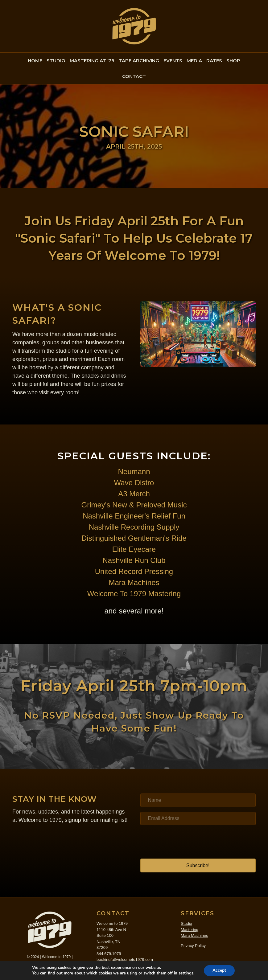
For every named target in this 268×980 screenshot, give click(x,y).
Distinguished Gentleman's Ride (134, 538)
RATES (214, 61)
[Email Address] (198, 818)
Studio (186, 923)
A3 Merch (134, 494)
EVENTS (173, 61)
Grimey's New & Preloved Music (134, 505)
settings (185, 973)
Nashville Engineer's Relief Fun (134, 516)
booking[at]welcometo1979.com (125, 959)
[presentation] (187, 842)
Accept (219, 970)
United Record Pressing (134, 571)
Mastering (190, 930)
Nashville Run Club (134, 560)
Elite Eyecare (134, 549)
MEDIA (194, 61)
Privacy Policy (193, 946)
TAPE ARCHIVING (139, 61)
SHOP (233, 61)
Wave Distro (134, 483)
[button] (198, 865)
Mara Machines (134, 582)
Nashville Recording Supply (134, 527)
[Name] (198, 800)
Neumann (134, 472)
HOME (35, 61)
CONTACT (134, 76)
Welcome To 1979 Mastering (134, 594)
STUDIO (56, 61)
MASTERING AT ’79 (92, 61)
